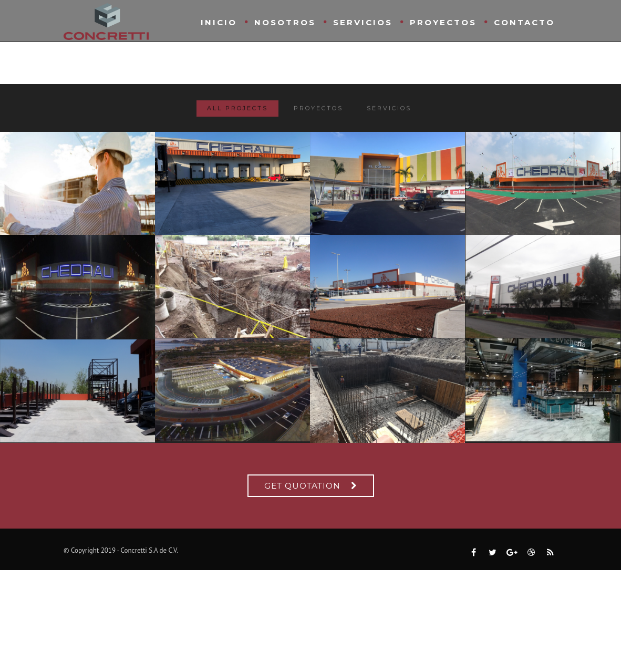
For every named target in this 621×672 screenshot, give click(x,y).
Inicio (219, 22)
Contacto (524, 22)
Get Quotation (302, 486)
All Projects (237, 110)
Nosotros (285, 22)
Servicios (363, 22)
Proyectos (443, 22)
